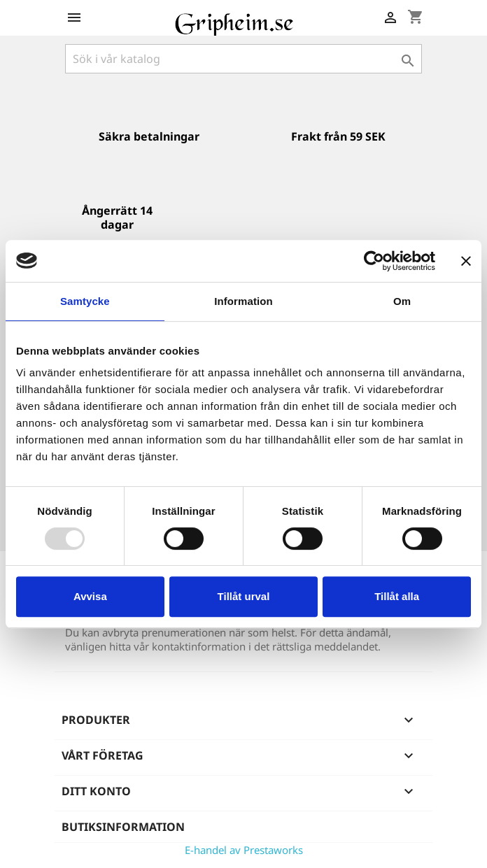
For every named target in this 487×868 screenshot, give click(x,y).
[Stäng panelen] (466, 261)
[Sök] (243, 59)
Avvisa (90, 596)
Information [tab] (243, 301)
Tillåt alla (397, 596)
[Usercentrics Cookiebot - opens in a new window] (374, 261)
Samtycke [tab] (85, 301)
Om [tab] (402, 301)
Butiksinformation (123, 827)
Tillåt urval (244, 596)
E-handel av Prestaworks (244, 850)
